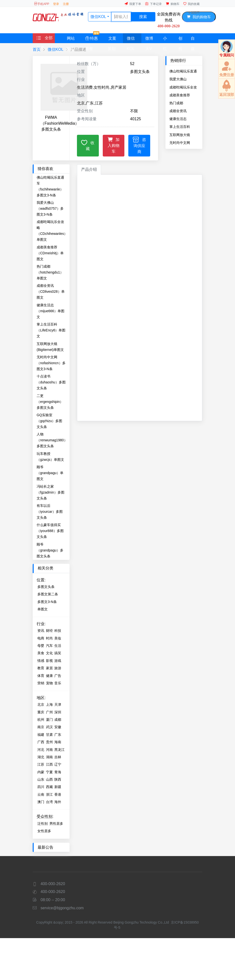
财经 (49, 631)
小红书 (165, 40)
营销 (41, 683)
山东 (41, 779)
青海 (58, 772)
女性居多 (44, 831)
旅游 (58, 668)
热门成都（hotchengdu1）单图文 (183, 103)
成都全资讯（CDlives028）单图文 (183, 111)
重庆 (41, 712)
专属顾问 (194, 13)
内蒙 (41, 772)
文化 (49, 653)
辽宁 (58, 764)
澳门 (41, 802)
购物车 (173, 4)
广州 (49, 712)
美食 (41, 653)
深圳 (58, 712)
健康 (49, 676)
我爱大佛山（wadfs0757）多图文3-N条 (183, 79)
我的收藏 (191, 4)
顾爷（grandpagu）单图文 (50, 473)
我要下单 (133, 4)
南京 (41, 727)
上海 (49, 705)
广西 (41, 742)
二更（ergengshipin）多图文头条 (50, 402)
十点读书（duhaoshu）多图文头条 (51, 382)
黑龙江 (59, 750)
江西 (49, 764)
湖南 (49, 757)
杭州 (41, 720)
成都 (58, 720)
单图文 (43, 609)
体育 (41, 676)
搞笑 (58, 653)
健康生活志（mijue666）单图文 (183, 119)
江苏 (41, 764)
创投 (180, 40)
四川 (41, 787)
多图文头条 (46, 587)
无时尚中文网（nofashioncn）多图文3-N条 (184, 143)
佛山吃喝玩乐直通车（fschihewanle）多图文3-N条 (183, 71)
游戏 (58, 661)
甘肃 (49, 735)
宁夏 (49, 772)
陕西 (58, 779)
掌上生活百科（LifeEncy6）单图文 (184, 127)
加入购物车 (114, 145)
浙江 (49, 794)
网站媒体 (70, 40)
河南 (49, 750)
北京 (41, 705)
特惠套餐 (92, 38)
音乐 (58, 683)
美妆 (58, 638)
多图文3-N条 (47, 602)
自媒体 (193, 40)
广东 (58, 735)
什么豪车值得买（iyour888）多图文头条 (50, 531)
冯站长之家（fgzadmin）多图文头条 (51, 492)
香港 (58, 794)
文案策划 (112, 40)
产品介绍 (89, 169)
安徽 (58, 727)
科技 (58, 631)
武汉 (49, 727)
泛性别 (43, 824)
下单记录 (153, 4)
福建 (41, 735)
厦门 (49, 720)
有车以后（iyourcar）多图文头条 (50, 512)
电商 (41, 638)
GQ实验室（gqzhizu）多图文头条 (49, 421)
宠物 (49, 683)
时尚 (49, 638)
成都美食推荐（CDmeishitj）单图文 (183, 95)
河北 (41, 750)
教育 (41, 668)
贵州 (49, 742)
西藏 (49, 787)
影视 (49, 661)
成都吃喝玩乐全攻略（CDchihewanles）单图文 (184, 87)
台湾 (49, 802)
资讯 (41, 631)
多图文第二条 (48, 594)
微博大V (149, 40)
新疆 (58, 787)
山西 (49, 779)
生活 (58, 646)
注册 (66, 4)
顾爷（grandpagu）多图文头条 (50, 550)
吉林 (58, 757)
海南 (58, 742)
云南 (41, 794)
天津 (58, 705)
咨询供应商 (139, 145)
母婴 (41, 646)
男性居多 (56, 824)
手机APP (42, 4)
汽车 (49, 646)
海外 (58, 802)
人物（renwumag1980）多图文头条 (52, 440)
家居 (49, 668)
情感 (41, 661)
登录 (56, 4)
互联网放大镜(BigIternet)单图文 (183, 135)
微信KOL (131, 40)
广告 (58, 676)
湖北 (41, 757)
